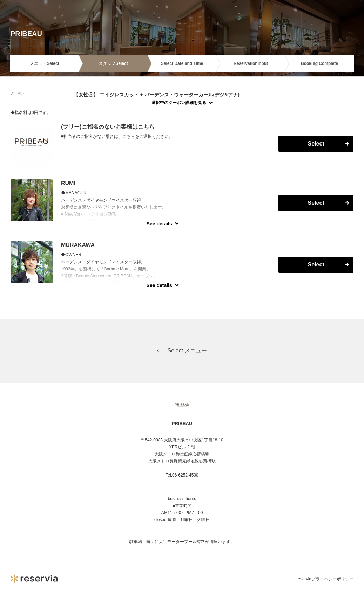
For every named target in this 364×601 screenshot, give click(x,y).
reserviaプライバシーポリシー (325, 579)
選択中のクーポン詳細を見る (179, 103)
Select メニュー (182, 351)
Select (316, 144)
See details (159, 224)
